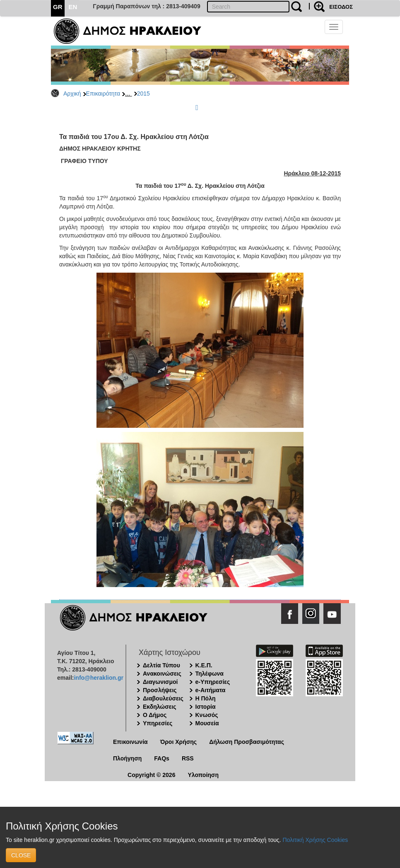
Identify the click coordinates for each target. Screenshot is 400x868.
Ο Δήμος (155, 715)
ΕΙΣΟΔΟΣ (341, 7)
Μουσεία (207, 723)
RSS (188, 758)
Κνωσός (207, 715)
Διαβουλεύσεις (163, 698)
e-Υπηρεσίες (213, 682)
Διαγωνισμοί (160, 682)
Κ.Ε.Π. (204, 665)
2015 (143, 94)
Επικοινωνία (130, 742)
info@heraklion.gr (98, 678)
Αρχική (72, 94)
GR (58, 7)
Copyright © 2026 (151, 775)
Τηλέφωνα (210, 674)
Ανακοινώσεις (162, 674)
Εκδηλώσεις (160, 707)
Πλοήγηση (127, 758)
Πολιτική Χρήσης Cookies (315, 840)
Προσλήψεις (160, 690)
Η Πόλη (206, 698)
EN (73, 7)
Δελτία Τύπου (161, 665)
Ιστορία (206, 707)
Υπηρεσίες (158, 723)
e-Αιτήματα (211, 690)
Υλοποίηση (203, 775)
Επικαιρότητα (103, 94)
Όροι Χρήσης (179, 742)
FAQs (162, 758)
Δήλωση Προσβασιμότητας (247, 742)
